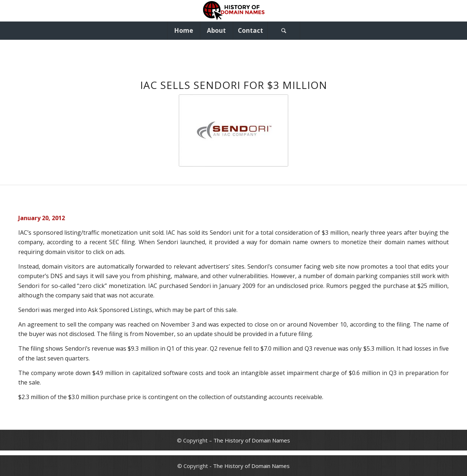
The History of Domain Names (252, 440)
